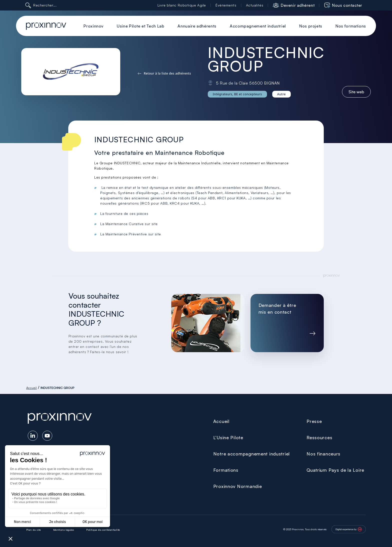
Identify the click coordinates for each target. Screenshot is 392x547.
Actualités (255, 5)
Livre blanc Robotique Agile (182, 5)
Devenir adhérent (298, 5)
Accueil (31, 388)
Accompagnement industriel (258, 26)
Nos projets (311, 26)
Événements (226, 5)
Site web (356, 92)
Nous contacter (347, 5)
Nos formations (351, 26)
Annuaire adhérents (197, 26)
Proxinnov (93, 26)
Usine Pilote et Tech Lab (140, 26)
